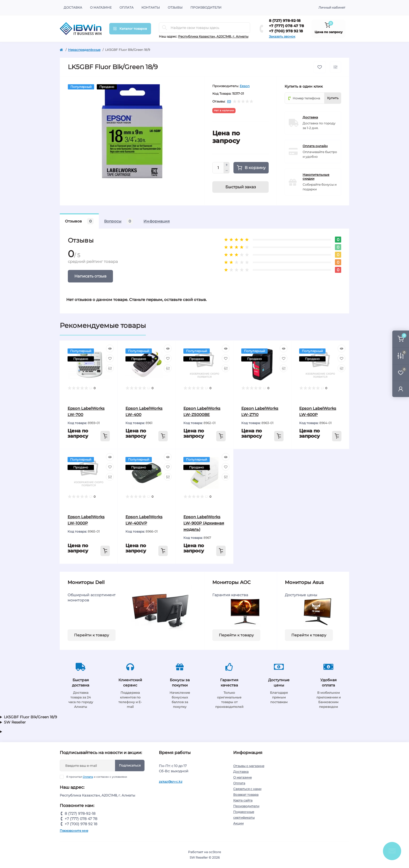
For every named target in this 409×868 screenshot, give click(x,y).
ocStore (215, 852)
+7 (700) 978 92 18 (286, 31)
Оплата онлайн (315, 146)
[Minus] (227, 171)
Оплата (127, 7)
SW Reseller (15, 722)
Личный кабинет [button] (332, 7)
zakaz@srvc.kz (171, 782)
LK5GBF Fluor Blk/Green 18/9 (31, 717)
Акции (238, 823)
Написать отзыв (90, 276)
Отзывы (175, 7)
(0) (229, 101)
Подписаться (130, 765)
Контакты (151, 7)
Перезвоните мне (74, 831)
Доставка (73, 7)
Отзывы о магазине (249, 766)
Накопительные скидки (316, 177)
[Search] (165, 28)
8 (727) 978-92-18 (285, 21)
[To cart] (105, 436)
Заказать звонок (282, 36)
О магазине (101, 7)
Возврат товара (246, 795)
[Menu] (130, 29)
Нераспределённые (84, 50)
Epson (245, 86)
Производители (206, 7)
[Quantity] (218, 168)
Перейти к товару (92, 635)
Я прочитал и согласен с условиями (97, 777)
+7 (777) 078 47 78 (286, 26)
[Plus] (227, 165)
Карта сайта (243, 800)
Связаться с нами (247, 789)
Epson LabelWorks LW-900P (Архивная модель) (204, 523)
